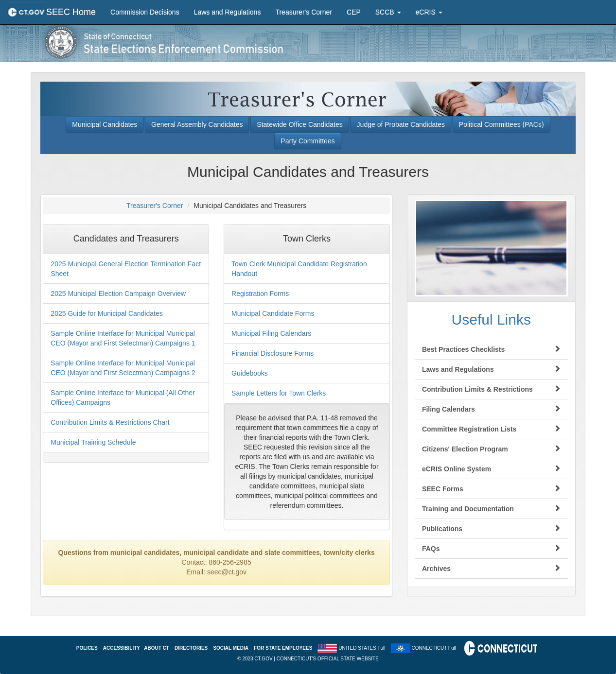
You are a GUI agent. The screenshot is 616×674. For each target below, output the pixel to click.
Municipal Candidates (105, 124)
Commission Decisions (145, 12)
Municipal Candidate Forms (273, 313)
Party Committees (308, 141)
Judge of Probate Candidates (401, 124)
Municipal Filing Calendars (271, 333)
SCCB (388, 12)
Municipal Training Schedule (93, 442)
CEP (354, 12)
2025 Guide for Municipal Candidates (106, 313)
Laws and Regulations (228, 12)
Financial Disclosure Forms (273, 353)
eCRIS (429, 12)
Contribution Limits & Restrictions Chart (110, 422)
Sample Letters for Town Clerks (279, 393)
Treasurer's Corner (304, 12)
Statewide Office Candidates (299, 124)
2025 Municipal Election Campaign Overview (118, 294)
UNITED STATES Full (362, 648)
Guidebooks (250, 373)
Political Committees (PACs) (502, 124)
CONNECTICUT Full (433, 648)
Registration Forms (260, 294)
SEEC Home (71, 12)
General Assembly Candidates (197, 124)
